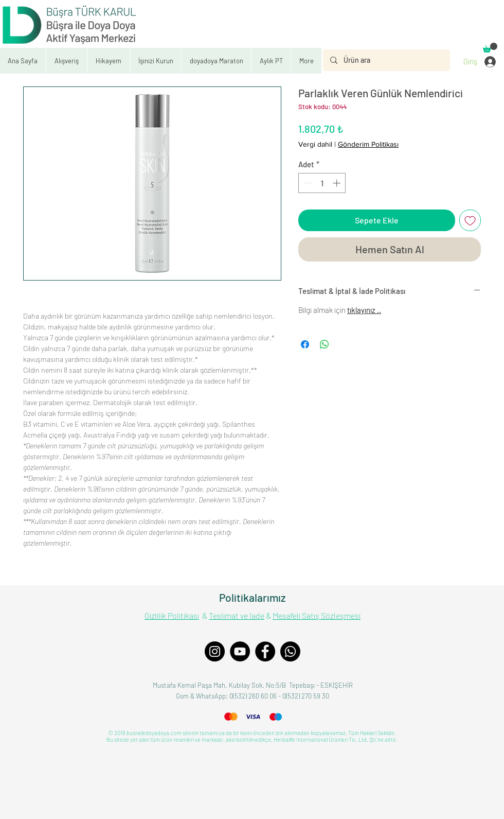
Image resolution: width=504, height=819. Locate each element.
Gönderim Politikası (368, 144)
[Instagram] (215, 651)
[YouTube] (240, 651)
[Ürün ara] (386, 60)
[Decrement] (307, 183)
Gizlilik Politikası (172, 615)
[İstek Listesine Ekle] (470, 220)
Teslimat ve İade (237, 615)
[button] (155, 61)
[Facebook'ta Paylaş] (305, 344)
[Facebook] (265, 651)
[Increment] (338, 183)
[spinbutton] (322, 183)
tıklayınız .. (364, 310)
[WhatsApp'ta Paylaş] (325, 344)
